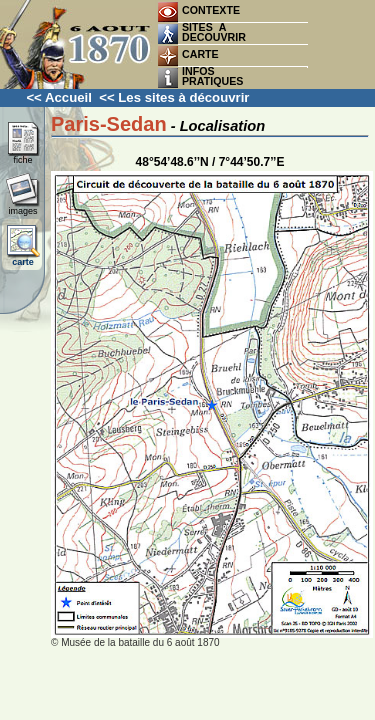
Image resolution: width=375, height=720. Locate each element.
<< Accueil (59, 97)
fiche (23, 156)
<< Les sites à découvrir (174, 97)
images (23, 207)
